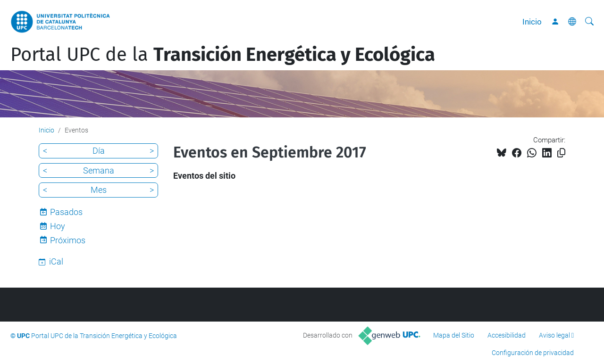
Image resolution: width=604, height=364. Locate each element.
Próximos (68, 240)
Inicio (532, 22)
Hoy (58, 226)
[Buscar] (589, 22)
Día (99, 151)
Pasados (66, 212)
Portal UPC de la (223, 55)
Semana (99, 170)
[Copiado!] (561, 153)
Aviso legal (554, 335)
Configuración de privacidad (533, 353)
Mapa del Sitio (454, 335)
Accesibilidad (507, 335)
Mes (99, 190)
